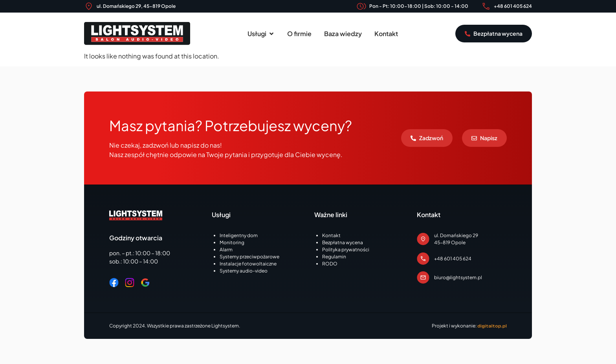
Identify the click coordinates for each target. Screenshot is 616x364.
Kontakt (331, 235)
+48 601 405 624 (513, 6)
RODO (330, 264)
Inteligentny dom (239, 235)
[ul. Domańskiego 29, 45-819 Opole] (89, 6)
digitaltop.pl (492, 326)
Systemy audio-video (244, 271)
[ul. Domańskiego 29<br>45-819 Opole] (423, 239)
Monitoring (232, 242)
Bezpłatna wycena (343, 242)
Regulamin (334, 257)
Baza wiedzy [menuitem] (343, 34)
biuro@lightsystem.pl (458, 277)
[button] (271, 34)
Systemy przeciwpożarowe (249, 257)
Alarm (226, 250)
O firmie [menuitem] (299, 34)
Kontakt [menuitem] (386, 34)
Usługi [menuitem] (257, 34)
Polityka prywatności (346, 250)
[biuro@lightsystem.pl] (423, 278)
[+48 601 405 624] (486, 6)
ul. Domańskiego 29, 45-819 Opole (136, 6)
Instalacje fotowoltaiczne (248, 264)
